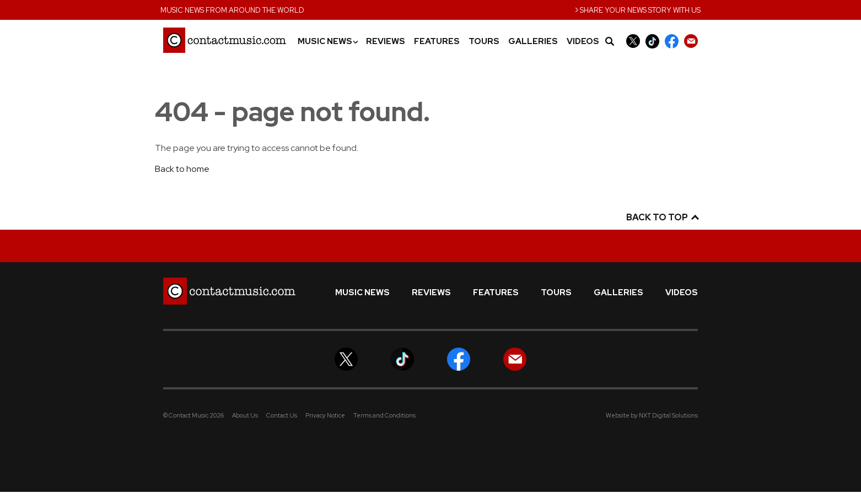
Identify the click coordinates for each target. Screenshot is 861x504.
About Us (245, 415)
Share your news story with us (638, 9)
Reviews (386, 42)
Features (437, 42)
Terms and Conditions (384, 415)
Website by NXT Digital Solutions (652, 415)
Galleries (533, 42)
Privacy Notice (325, 415)
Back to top (662, 217)
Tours (484, 42)
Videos (583, 42)
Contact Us (282, 415)
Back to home (182, 169)
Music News (327, 42)
